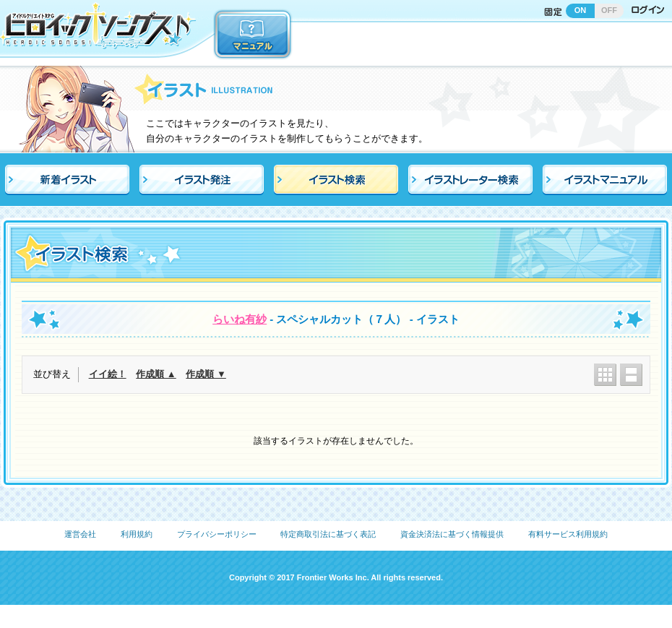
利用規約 (137, 534)
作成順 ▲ (156, 374)
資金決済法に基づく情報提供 (452, 534)
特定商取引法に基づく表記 (328, 534)
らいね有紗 (240, 319)
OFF (609, 10)
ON (581, 10)
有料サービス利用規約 (568, 534)
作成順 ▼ (206, 374)
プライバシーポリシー (217, 534)
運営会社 (80, 534)
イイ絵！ (108, 374)
